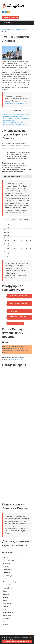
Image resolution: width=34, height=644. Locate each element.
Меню (8, 23)
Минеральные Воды (10, 582)
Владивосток (7, 570)
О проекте (5, 639)
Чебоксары (7, 615)
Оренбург (6, 594)
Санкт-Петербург (9, 560)
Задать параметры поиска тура (17, 641)
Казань (5, 579)
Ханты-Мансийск (9, 612)
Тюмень (6, 606)
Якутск (5, 624)
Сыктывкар (7, 603)
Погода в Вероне (9, 120)
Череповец (7, 618)
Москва (6, 557)
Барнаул (6, 567)
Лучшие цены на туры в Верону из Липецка (17, 114)
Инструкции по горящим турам (13, 116)
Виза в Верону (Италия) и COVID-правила (17, 118)
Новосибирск (8, 588)
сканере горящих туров (15, 359)
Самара (6, 597)
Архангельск (7, 564)
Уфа (5, 609)
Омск (5, 591)
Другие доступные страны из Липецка (15, 124)
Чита (5, 621)
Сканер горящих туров (11, 17)
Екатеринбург (8, 576)
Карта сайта (13, 639)
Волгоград (7, 573)
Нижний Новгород (9, 585)
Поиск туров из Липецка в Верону (14, 122)
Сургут (5, 600)
